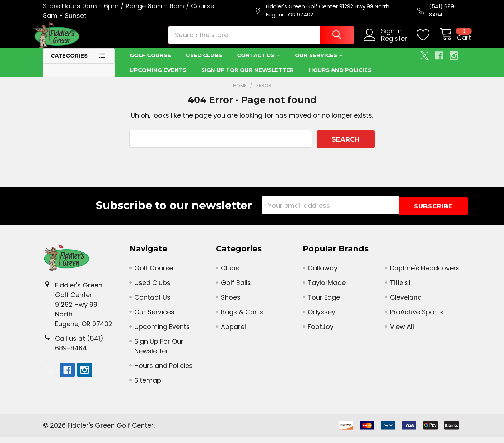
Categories (69, 63)
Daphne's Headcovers (425, 274)
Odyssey (322, 318)
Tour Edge (324, 304)
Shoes (231, 304)
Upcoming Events (158, 77)
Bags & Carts (242, 318)
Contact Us (258, 63)
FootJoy (321, 333)
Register (384, 44)
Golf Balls (236, 289)
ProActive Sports (416, 318)
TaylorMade (327, 289)
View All (402, 333)
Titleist (400, 289)
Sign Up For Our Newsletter (248, 77)
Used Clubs (204, 63)
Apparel (233, 333)
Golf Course (150, 63)
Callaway (323, 274)
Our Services (319, 63)
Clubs (230, 274)
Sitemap (148, 387)
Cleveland (406, 304)
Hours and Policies (340, 77)
